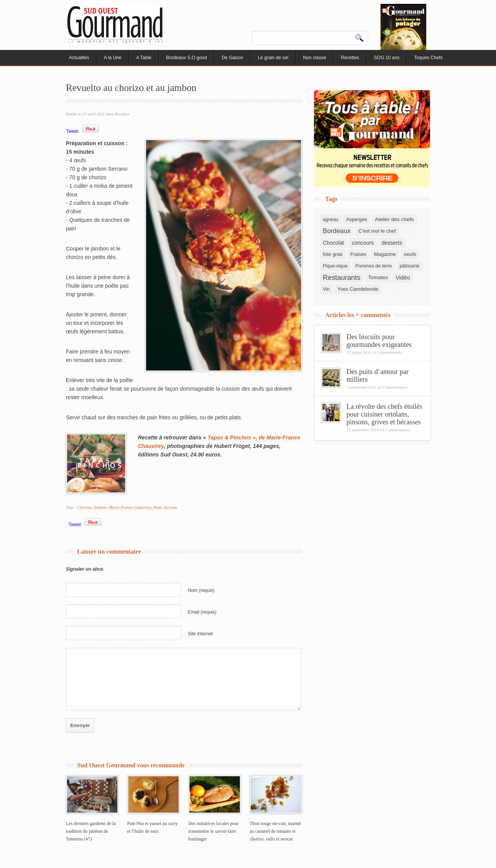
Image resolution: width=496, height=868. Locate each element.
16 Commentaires (395, 430)
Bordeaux (337, 231)
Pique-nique (335, 266)
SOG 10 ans (387, 58)
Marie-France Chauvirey (130, 507)
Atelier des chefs (394, 219)
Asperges (356, 219)
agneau (331, 220)
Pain (158, 507)
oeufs (410, 254)
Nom (201, 590)
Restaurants (342, 278)
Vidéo (403, 278)
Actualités (79, 58)
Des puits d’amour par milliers (377, 376)
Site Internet (201, 634)
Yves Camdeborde (358, 289)
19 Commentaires (393, 387)
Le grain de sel (273, 58)
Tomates (378, 277)
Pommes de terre (374, 266)
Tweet (72, 131)
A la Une (113, 58)
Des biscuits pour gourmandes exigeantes (379, 341)
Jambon (100, 507)
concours (363, 243)
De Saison (232, 58)
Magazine (385, 254)
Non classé (314, 58)
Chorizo (84, 507)
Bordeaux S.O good (187, 58)
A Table (144, 58)
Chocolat (333, 243)
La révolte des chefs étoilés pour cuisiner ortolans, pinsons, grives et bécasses (384, 414)
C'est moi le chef (377, 231)
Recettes (350, 58)
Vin (326, 289)
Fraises (358, 254)
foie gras (333, 254)
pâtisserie (409, 266)
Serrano (171, 507)
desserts (392, 243)
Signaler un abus (85, 569)
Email (202, 612)
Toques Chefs (428, 58)
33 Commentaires (387, 352)
